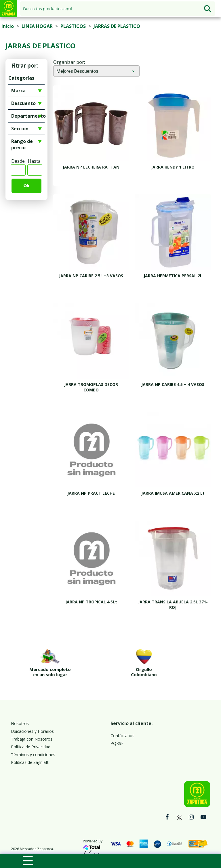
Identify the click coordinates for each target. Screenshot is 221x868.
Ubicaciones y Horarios (32, 719)
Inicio (8, 26)
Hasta (34, 161)
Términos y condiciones (33, 742)
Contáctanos (122, 723)
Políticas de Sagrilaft (30, 750)
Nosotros (20, 711)
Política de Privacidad (31, 734)
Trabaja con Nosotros (32, 727)
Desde (18, 161)
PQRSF (117, 731)
